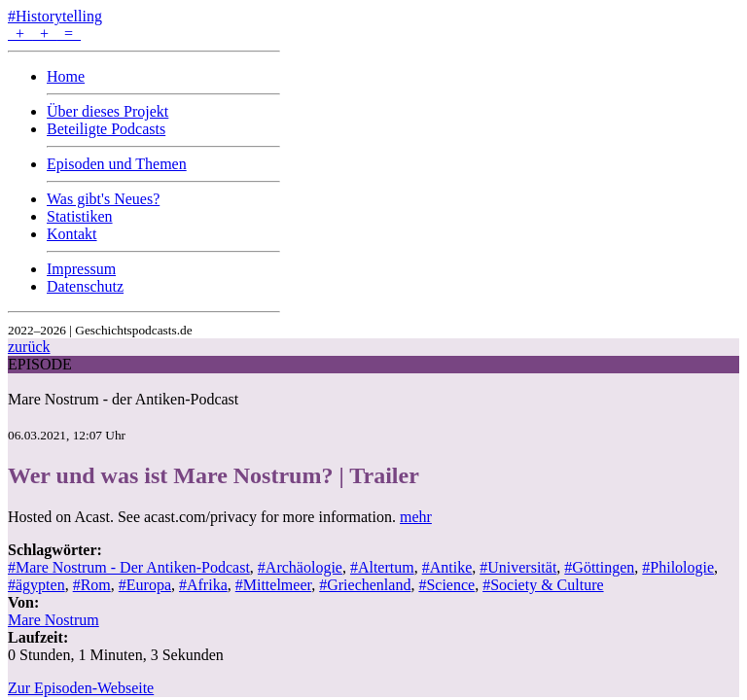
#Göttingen (599, 567)
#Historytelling (55, 16)
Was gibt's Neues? (103, 199)
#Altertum (382, 567)
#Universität (518, 567)
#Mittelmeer (273, 585)
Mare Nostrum (53, 620)
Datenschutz (85, 286)
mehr (416, 517)
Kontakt (72, 234)
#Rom (92, 585)
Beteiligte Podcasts (106, 129)
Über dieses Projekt (107, 111)
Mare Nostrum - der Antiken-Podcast (123, 399)
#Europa (145, 585)
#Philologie (678, 567)
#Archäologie (300, 567)
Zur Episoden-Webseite (81, 688)
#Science (446, 585)
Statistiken (80, 216)
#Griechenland (365, 585)
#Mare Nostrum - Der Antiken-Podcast (129, 567)
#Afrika (203, 585)
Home (66, 76)
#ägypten (36, 585)
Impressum (81, 269)
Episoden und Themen (117, 164)
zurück (29, 347)
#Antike (447, 567)
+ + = (44, 34)
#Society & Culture (543, 585)
